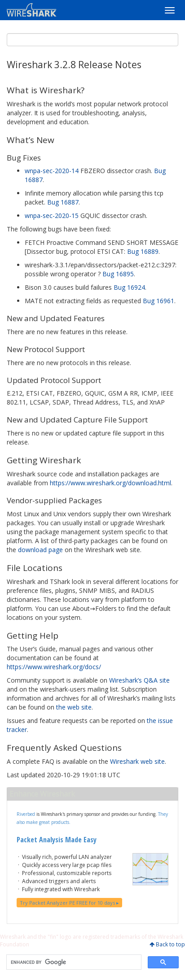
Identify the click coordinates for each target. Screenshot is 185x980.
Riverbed (26, 814)
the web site (74, 707)
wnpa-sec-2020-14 (52, 171)
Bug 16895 (118, 274)
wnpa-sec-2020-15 (52, 216)
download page (40, 550)
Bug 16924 (129, 287)
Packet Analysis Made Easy (57, 840)
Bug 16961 (159, 301)
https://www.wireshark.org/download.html (110, 483)
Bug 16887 (63, 202)
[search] (73, 962)
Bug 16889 (143, 251)
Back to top (170, 944)
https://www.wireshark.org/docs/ (54, 667)
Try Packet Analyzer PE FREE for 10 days (69, 903)
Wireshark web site (137, 761)
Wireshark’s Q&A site (139, 680)
